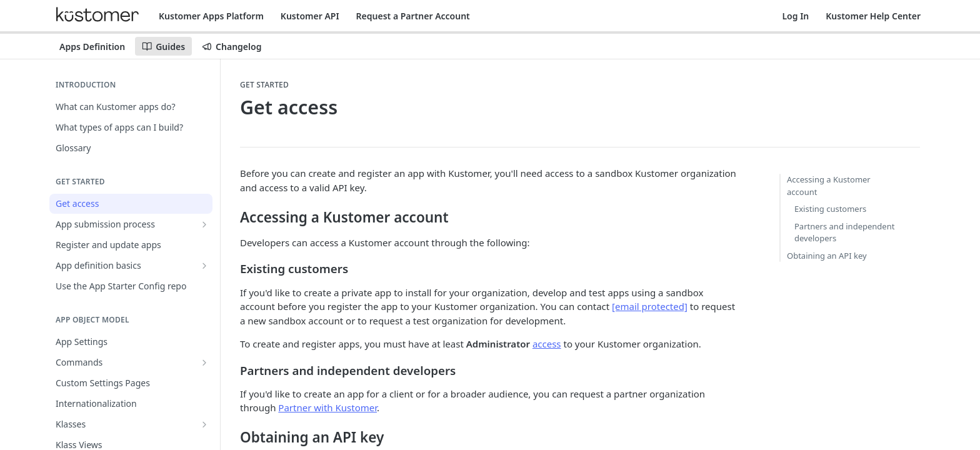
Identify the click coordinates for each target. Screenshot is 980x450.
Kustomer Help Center (873, 16)
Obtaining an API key (827, 256)
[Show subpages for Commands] (204, 362)
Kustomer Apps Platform (211, 16)
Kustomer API (310, 16)
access (547, 344)
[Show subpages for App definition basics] (204, 266)
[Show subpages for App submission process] (204, 224)
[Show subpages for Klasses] (204, 424)
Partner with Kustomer (327, 407)
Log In (795, 16)
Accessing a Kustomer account (829, 186)
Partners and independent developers (844, 232)
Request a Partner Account (413, 16)
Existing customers (830, 209)
